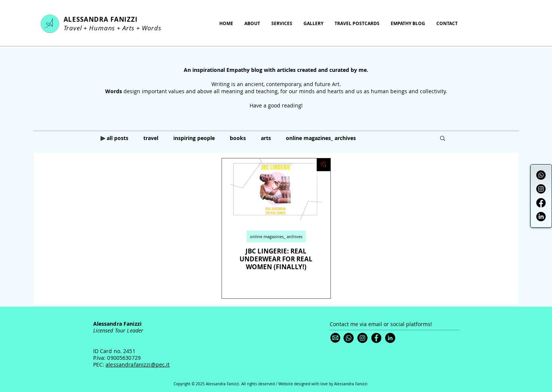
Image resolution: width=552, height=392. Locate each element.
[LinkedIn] (541, 217)
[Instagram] (541, 189)
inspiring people (194, 138)
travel (151, 138)
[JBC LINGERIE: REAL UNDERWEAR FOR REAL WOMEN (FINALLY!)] (276, 189)
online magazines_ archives (321, 138)
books (238, 138)
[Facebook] (541, 203)
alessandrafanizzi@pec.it (138, 364)
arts (266, 138)
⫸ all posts (114, 138)
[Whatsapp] (541, 175)
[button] (443, 139)
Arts (128, 28)
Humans (102, 28)
